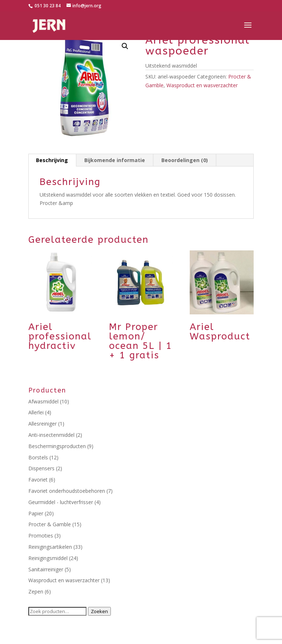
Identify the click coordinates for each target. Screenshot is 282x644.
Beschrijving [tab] (52, 160)
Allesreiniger (43, 424)
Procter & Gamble (50, 524)
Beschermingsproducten (57, 446)
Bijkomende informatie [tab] (115, 160)
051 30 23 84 (47, 6)
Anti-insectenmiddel (51, 435)
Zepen (36, 591)
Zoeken (99, 611)
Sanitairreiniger (46, 569)
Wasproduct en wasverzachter (202, 85)
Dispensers (41, 468)
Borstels (38, 457)
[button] (125, 46)
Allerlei (36, 412)
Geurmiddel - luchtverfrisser (61, 502)
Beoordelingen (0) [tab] (185, 160)
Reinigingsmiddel (48, 558)
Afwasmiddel (43, 401)
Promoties (41, 536)
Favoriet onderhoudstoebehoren (67, 491)
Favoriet (38, 480)
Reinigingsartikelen (50, 547)
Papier (36, 513)
